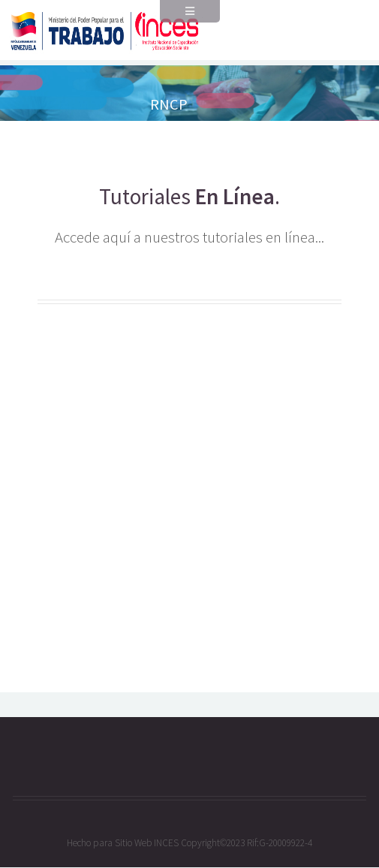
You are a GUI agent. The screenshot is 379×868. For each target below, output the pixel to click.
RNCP (169, 104)
